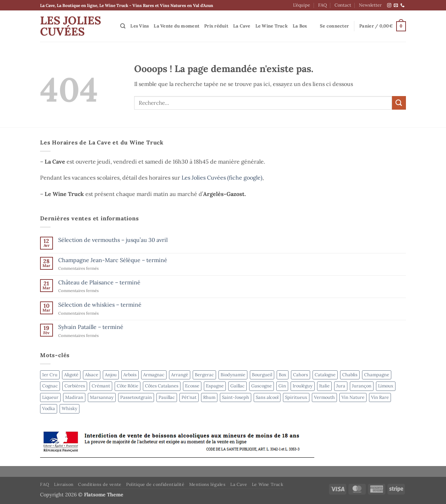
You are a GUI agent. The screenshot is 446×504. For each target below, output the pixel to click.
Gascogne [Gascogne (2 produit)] (262, 386)
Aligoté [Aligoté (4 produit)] (71, 375)
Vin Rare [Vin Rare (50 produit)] (380, 397)
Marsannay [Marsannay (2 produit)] (102, 397)
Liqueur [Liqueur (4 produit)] (50, 397)
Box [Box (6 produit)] (283, 375)
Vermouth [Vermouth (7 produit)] (324, 397)
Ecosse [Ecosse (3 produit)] (192, 386)
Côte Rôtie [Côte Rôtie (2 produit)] (128, 386)
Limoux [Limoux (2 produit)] (386, 386)
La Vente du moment (176, 26)
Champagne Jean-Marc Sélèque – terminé (113, 260)
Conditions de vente (100, 484)
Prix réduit (216, 26)
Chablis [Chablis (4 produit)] (350, 375)
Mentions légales (207, 484)
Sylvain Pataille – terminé (91, 327)
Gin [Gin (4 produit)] (282, 386)
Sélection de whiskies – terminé (100, 305)
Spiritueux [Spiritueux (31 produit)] (296, 397)
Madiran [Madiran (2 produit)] (74, 397)
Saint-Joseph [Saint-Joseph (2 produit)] (236, 397)
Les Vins (140, 26)
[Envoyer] (399, 103)
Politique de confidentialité (155, 484)
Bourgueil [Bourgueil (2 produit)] (262, 375)
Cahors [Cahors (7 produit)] (301, 375)
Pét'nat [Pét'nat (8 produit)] (189, 397)
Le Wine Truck (272, 26)
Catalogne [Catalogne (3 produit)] (325, 375)
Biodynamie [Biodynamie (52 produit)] (233, 375)
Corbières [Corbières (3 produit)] (75, 386)
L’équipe (302, 5)
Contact (343, 5)
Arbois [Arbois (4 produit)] (130, 375)
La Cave (242, 26)
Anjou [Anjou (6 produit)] (111, 375)
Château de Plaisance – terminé (99, 282)
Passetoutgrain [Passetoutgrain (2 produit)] (136, 397)
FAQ (322, 5)
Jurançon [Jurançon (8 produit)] (362, 386)
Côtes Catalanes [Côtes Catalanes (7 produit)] (162, 386)
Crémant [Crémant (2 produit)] (101, 386)
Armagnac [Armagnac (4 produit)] (154, 375)
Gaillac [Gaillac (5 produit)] (237, 386)
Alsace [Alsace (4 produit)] (92, 375)
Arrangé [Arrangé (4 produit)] (180, 375)
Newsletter (370, 5)
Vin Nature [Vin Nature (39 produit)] (353, 397)
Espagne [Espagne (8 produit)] (215, 386)
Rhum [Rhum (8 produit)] (209, 397)
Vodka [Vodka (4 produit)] (49, 408)
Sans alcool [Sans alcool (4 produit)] (267, 397)
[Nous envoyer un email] (396, 6)
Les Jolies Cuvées (71, 26)
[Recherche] (123, 26)
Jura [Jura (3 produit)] (341, 386)
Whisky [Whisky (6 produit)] (70, 408)
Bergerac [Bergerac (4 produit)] (204, 375)
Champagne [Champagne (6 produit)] (377, 375)
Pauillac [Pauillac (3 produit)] (167, 397)
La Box (300, 26)
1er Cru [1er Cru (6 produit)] (50, 375)
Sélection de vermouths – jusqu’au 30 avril (113, 240)
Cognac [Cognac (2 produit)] (50, 386)
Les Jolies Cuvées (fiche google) (222, 178)
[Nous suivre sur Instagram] (389, 6)
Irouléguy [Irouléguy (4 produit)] (303, 386)
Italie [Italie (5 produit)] (324, 386)
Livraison (64, 484)
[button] (334, 26)
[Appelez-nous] (402, 6)
